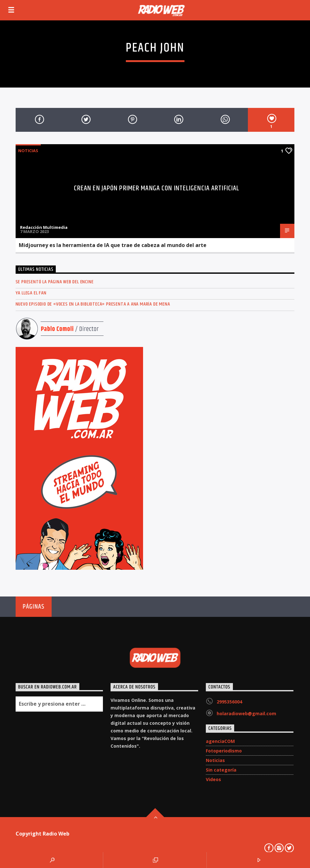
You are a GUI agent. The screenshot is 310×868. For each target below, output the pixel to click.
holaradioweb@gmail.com (246, 713)
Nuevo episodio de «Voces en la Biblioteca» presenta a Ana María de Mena (93, 304)
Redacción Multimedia (44, 227)
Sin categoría (221, 770)
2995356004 (229, 702)
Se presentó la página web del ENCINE (55, 282)
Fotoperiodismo (224, 751)
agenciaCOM (220, 741)
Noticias (28, 151)
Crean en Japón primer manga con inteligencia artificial (157, 188)
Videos (213, 779)
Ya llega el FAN (31, 293)
